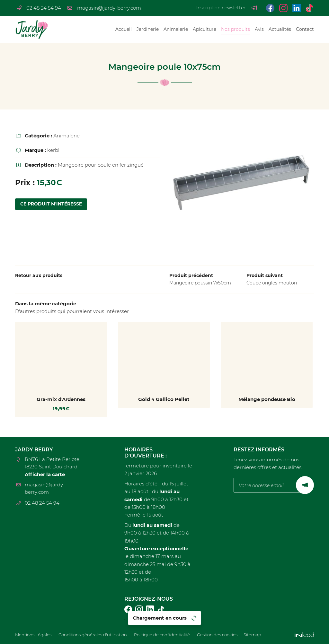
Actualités (280, 29)
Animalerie (176, 29)
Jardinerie (148, 29)
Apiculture (205, 29)
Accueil (124, 29)
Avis (259, 29)
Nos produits (236, 29)
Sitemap (273, 635)
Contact (305, 29)
